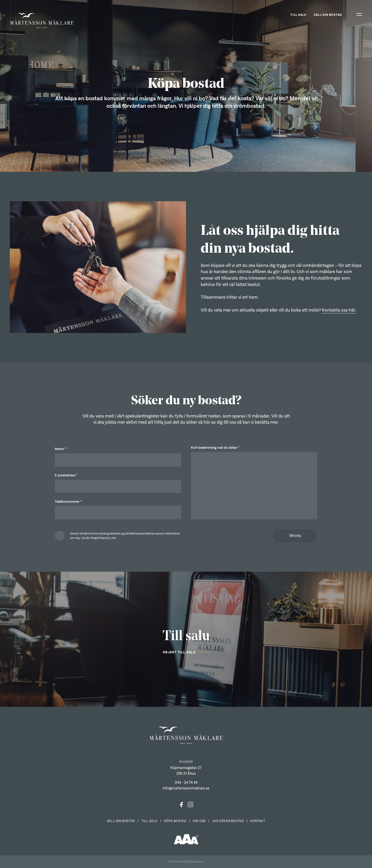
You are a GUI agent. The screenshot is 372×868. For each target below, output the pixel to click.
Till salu (298, 15)
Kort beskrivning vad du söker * (215, 447)
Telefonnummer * (68, 501)
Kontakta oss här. (339, 310)
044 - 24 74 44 (186, 782)
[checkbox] (118, 536)
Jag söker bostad (228, 821)
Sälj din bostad (328, 15)
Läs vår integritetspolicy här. (99, 538)
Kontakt (258, 821)
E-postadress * (66, 475)
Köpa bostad (175, 821)
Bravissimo (197, 861)
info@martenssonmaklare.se (186, 788)
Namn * (60, 449)
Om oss (199, 821)
